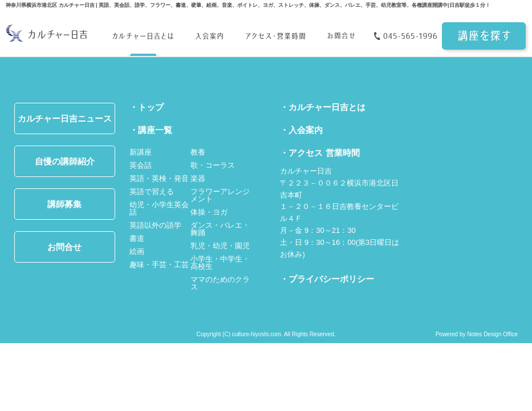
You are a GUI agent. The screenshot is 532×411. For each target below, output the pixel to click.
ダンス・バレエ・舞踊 (220, 229)
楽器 (198, 178)
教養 (198, 152)
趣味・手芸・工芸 (159, 265)
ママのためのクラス (220, 283)
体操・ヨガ (209, 212)
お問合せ (64, 247)
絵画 (137, 251)
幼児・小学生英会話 (159, 208)
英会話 (141, 165)
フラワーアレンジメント (220, 195)
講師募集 (64, 204)
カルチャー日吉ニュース (65, 118)
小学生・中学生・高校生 (220, 263)
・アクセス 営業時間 (320, 153)
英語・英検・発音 (159, 178)
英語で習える (152, 192)
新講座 (141, 152)
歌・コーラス (213, 165)
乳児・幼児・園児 (220, 246)
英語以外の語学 (155, 225)
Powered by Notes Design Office (477, 334)
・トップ (147, 107)
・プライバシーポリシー (327, 279)
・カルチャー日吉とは (323, 107)
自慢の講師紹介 (65, 161)
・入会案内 (301, 130)
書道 (137, 238)
